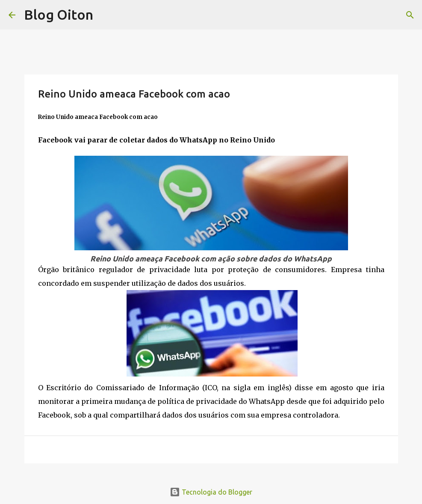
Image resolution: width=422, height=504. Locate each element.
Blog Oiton (59, 15)
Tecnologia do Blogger (211, 492)
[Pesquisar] (410, 15)
